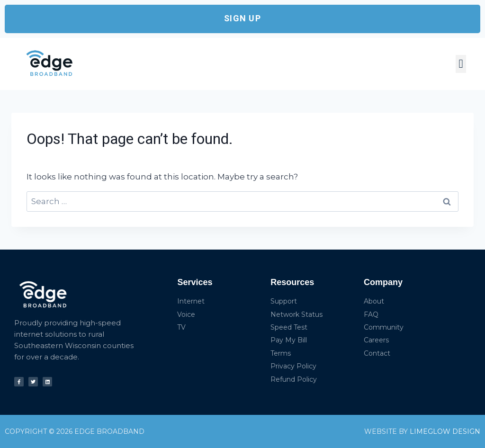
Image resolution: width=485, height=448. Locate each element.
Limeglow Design (444, 431)
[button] (461, 64)
